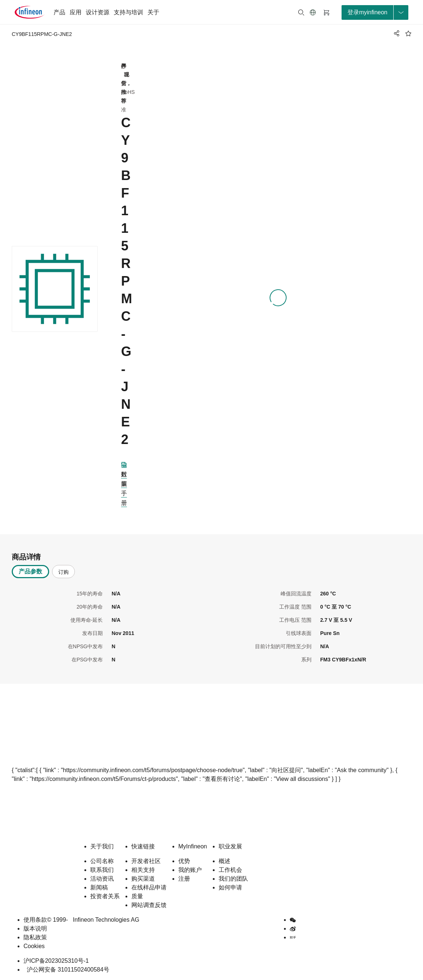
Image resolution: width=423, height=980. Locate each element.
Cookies (34, 946)
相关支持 (143, 870)
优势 (184, 861)
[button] (313, 12)
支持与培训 (128, 12)
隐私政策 (35, 937)
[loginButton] (375, 12)
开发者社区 (146, 861)
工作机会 (230, 870)
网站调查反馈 (149, 905)
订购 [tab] (63, 572)
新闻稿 (99, 887)
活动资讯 (102, 879)
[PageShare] (395, 33)
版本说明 (35, 928)
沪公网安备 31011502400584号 (66, 970)
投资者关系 (105, 896)
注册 (184, 879)
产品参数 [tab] (30, 571)
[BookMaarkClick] (408, 33)
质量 (137, 896)
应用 (76, 12)
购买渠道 (143, 879)
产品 (59, 12)
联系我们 (102, 870)
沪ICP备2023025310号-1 (56, 961)
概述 (225, 861)
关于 (153, 12)
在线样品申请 (149, 887)
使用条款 (35, 920)
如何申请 (230, 887)
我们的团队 (233, 879)
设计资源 (98, 12)
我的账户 (190, 870)
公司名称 (102, 861)
